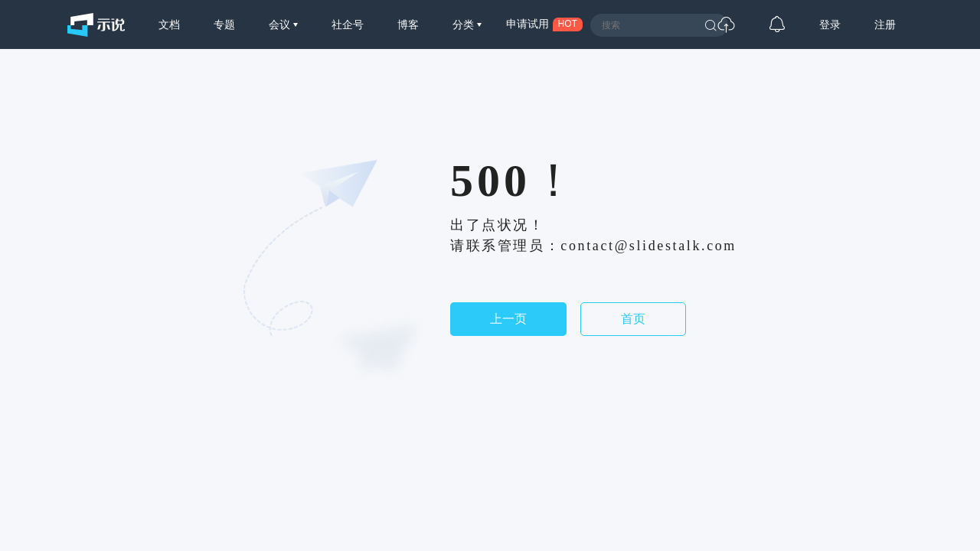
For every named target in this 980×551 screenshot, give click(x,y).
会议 (281, 24)
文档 (169, 24)
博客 (408, 24)
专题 (224, 24)
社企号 (348, 24)
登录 (830, 24)
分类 (465, 24)
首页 (633, 319)
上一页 (508, 319)
